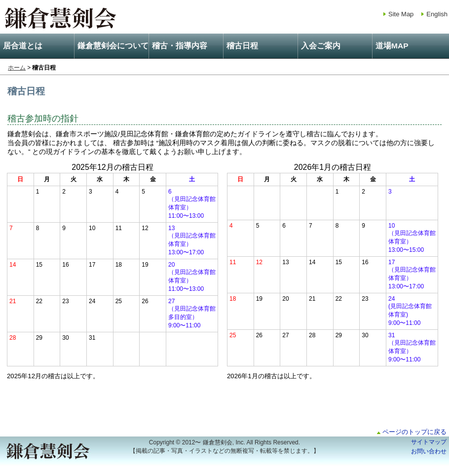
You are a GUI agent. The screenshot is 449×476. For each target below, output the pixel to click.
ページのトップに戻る (414, 432)
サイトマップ (429, 442)
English (437, 14)
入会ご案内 (321, 46)
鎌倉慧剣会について (113, 46)
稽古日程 (242, 46)
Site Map (401, 14)
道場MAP (392, 46)
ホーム (17, 68)
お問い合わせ (429, 451)
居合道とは (23, 46)
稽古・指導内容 (180, 46)
